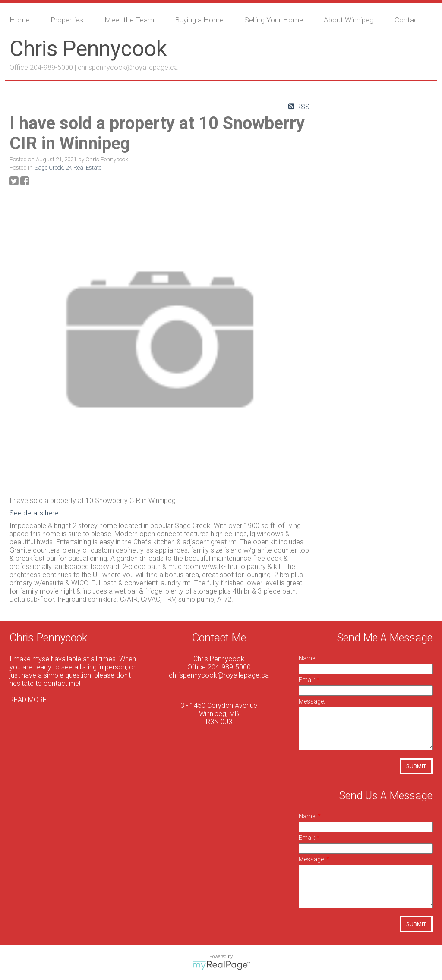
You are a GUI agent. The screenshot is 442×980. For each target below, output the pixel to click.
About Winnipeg (349, 20)
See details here (34, 513)
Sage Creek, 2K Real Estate (68, 168)
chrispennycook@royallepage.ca (128, 68)
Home (20, 20)
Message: (312, 701)
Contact (407, 20)
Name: (308, 658)
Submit (416, 766)
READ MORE (28, 700)
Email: (308, 680)
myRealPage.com (221, 965)
